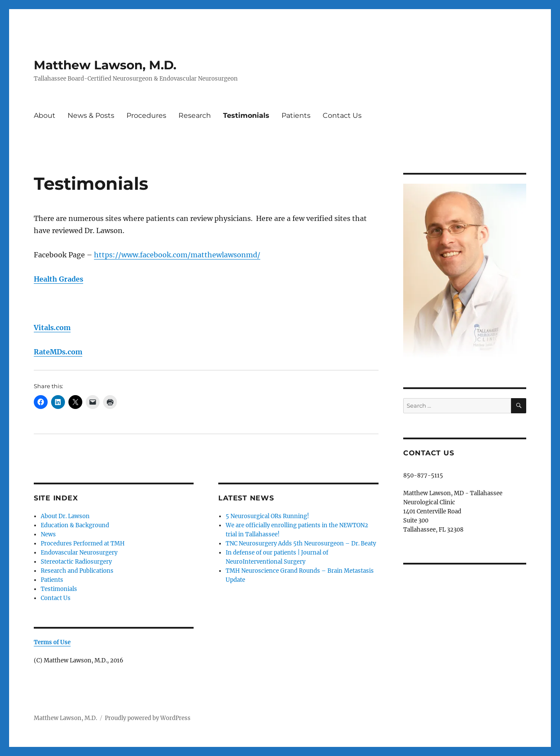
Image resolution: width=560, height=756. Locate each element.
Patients (296, 115)
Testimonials (246, 115)
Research (195, 115)
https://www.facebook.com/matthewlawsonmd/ (177, 255)
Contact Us (342, 115)
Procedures (146, 115)
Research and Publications (77, 571)
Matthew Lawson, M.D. (105, 65)
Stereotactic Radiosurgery (76, 562)
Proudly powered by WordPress (148, 718)
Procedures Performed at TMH (83, 543)
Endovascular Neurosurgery (79, 553)
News (48, 534)
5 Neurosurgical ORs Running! (267, 516)
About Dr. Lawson (65, 516)
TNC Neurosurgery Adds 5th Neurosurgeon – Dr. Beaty (301, 543)
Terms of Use (52, 642)
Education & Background (75, 525)
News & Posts (91, 115)
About (45, 115)
